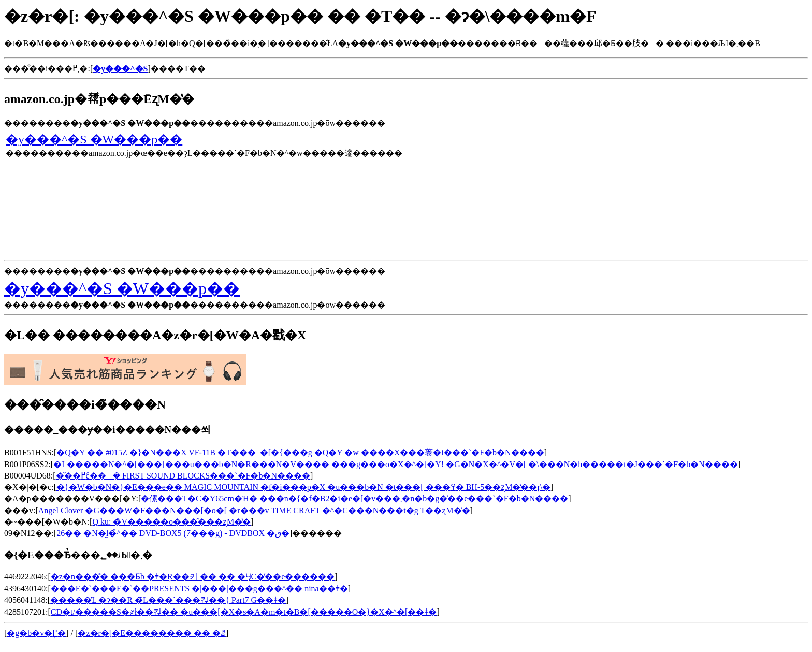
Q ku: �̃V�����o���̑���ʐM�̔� (171, 522)
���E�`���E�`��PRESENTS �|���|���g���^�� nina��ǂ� (199, 589)
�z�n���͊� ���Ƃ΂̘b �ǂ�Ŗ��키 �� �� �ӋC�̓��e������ (193, 577)
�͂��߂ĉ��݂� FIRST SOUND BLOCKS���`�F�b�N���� (183, 476)
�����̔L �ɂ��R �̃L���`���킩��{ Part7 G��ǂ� (168, 600)
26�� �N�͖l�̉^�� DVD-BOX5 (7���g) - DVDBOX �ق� (173, 533)
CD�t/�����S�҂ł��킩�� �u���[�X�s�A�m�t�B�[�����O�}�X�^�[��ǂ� (244, 612)
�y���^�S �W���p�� (94, 139)
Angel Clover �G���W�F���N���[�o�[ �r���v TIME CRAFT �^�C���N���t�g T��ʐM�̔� (254, 510)
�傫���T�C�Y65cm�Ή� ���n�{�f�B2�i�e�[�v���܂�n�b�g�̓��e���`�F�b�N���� (354, 498)
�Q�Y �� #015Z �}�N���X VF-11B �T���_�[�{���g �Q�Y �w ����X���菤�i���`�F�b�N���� (300, 452)
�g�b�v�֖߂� (36, 633)
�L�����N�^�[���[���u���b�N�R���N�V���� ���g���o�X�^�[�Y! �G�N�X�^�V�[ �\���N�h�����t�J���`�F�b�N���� (396, 464)
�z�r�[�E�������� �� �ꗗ (152, 633)
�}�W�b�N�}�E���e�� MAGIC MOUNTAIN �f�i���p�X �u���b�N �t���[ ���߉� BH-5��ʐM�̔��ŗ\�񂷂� (303, 487)
